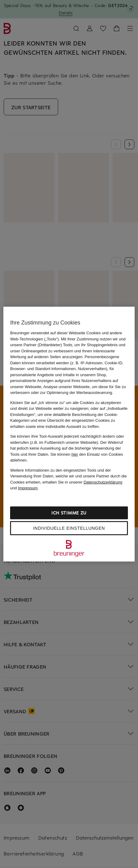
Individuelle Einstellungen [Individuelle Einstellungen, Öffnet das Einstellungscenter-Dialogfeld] (69, 528)
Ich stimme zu (69, 512)
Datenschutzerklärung (103, 482)
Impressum (28, 488)
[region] (69, 434)
